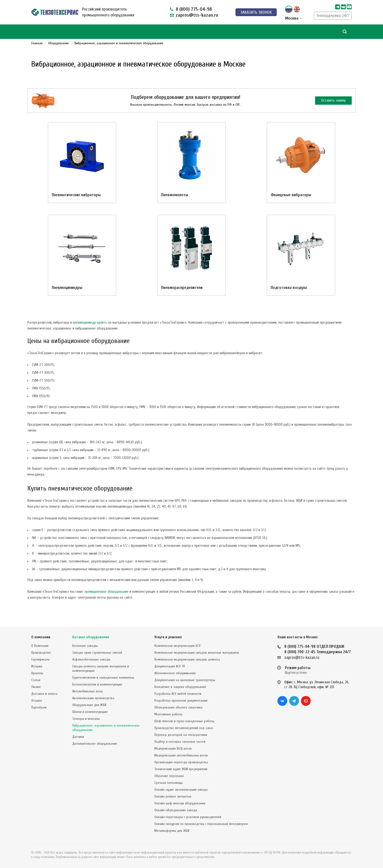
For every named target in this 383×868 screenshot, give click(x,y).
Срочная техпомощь (169, 783)
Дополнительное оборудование (95, 744)
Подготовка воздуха (289, 288)
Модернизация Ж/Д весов (173, 748)
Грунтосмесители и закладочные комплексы (103, 678)
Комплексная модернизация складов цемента (187, 659)
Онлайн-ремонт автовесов (173, 796)
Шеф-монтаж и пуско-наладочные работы (184, 721)
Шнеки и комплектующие (90, 712)
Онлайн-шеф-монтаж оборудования (180, 803)
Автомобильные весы (87, 691)
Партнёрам (39, 707)
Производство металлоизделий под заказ (184, 728)
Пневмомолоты (175, 195)
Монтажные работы (168, 714)
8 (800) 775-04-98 (194, 9)
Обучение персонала (169, 776)
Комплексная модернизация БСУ (177, 646)
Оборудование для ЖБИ (89, 705)
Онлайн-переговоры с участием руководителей (188, 817)
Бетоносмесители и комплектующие (97, 684)
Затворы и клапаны (86, 719)
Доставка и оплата (44, 694)
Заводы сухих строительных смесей (97, 653)
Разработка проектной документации (181, 701)
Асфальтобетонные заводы (91, 659)
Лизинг (36, 687)
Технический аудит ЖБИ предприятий (181, 769)
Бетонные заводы (85, 646)
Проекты (37, 673)
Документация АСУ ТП (170, 666)
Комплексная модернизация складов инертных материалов (197, 653)
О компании (41, 637)
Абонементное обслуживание (175, 673)
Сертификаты (40, 659)
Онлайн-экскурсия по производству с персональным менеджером (201, 824)
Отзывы (37, 701)
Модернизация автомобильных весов (181, 755)
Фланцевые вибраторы (291, 195)
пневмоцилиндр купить (90, 323)
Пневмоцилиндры (67, 288)
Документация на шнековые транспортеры (185, 680)
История (37, 666)
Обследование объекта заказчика (178, 707)
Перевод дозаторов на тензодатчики (181, 735)
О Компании (40, 646)
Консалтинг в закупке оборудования (180, 687)
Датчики (78, 737)
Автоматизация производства (93, 698)
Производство (41, 653)
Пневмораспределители (182, 288)
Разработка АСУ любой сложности (178, 694)
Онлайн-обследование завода (176, 810)
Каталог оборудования (91, 637)
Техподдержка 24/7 (333, 16)
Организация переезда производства (181, 762)
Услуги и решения (168, 637)
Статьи (36, 680)
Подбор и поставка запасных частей (180, 742)
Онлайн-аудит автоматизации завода (181, 790)
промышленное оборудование (106, 592)
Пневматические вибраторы (76, 195)
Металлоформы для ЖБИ (172, 831)
